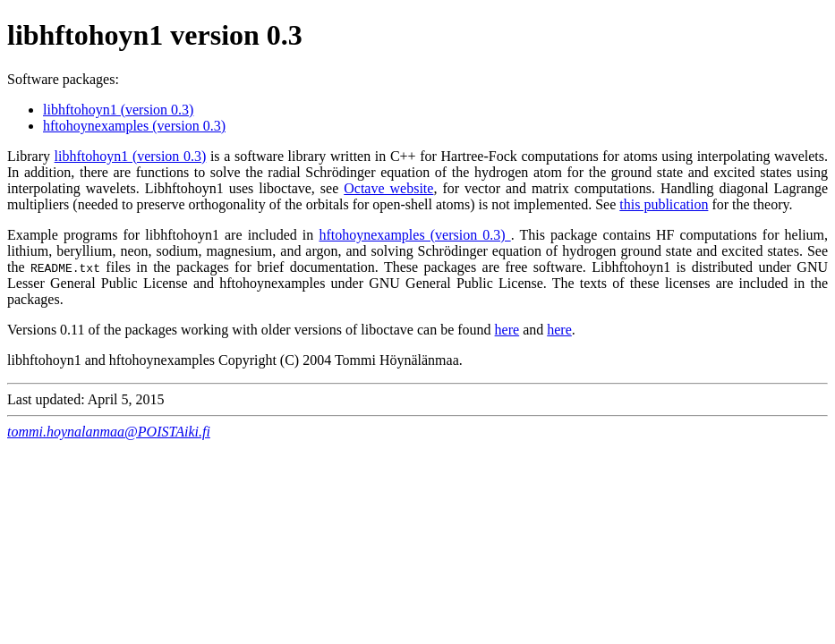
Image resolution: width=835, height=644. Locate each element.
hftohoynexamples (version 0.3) (134, 126)
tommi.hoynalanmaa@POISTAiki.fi (109, 432)
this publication (664, 204)
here (507, 330)
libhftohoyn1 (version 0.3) (118, 110)
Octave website (388, 188)
